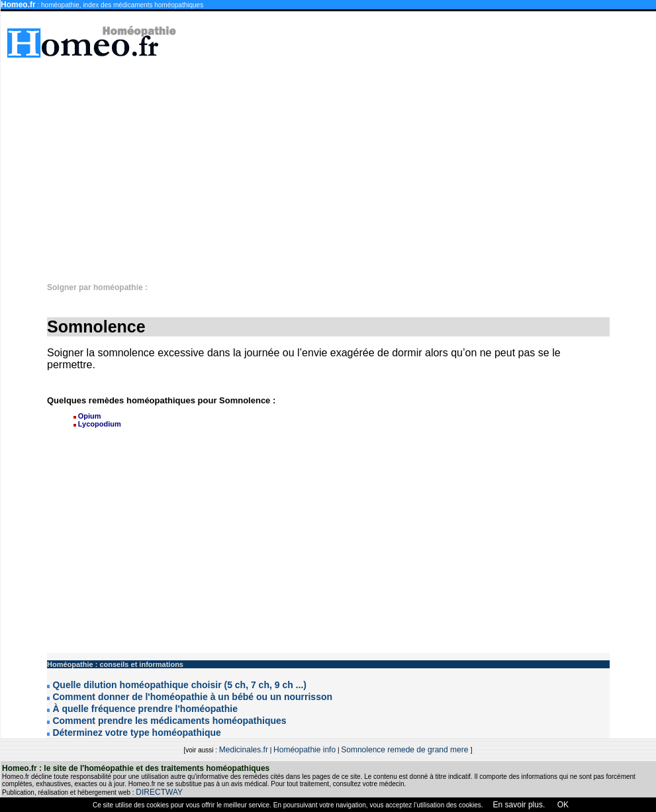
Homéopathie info (305, 750)
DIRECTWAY (159, 792)
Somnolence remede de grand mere (405, 750)
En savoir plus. (519, 805)
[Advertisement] (417, 164)
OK (562, 805)
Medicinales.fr (244, 750)
